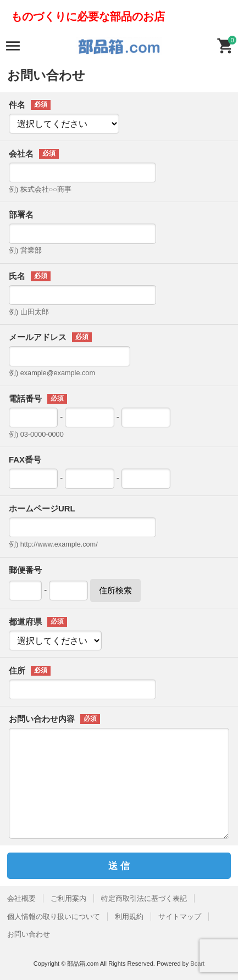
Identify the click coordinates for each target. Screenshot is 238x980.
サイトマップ (180, 917)
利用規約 (129, 917)
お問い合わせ (29, 934)
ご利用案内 (68, 898)
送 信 (119, 866)
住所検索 (115, 590)
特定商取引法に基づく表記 (144, 898)
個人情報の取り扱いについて (54, 917)
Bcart (197, 964)
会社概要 (21, 898)
